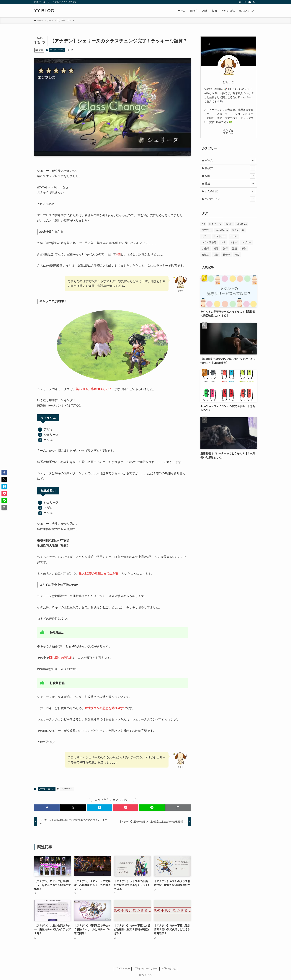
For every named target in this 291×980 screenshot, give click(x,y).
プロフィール (122, 968)
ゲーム (230, 161)
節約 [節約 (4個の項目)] (244, 249)
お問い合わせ (169, 968)
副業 (230, 176)
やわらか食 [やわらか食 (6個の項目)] (238, 230)
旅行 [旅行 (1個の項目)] (225, 249)
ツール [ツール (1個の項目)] (234, 236)
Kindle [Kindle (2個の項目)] (229, 224)
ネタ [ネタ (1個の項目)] (223, 242)
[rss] (245, 2)
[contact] (250, 2)
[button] (47, 808)
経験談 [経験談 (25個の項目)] (206, 255)
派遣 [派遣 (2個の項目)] (235, 249)
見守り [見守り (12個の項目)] (227, 255)
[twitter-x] (240, 2)
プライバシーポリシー (145, 968)
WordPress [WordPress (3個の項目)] (222, 230)
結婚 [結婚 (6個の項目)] (216, 255)
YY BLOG (44, 11)
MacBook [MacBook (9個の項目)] (242, 224)
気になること (230, 199)
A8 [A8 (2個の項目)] (203, 224)
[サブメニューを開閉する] (253, 161)
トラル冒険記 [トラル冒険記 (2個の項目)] (209, 242)
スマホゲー (67, 789)
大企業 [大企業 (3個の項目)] (206, 249)
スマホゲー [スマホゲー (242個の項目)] (220, 236)
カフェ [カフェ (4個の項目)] (206, 236)
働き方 (230, 168)
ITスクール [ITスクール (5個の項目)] (215, 224)
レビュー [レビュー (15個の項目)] (247, 242)
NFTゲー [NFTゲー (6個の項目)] (207, 230)
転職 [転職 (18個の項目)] (237, 255)
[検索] (254, 2)
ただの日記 (230, 191)
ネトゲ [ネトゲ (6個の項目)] (234, 242)
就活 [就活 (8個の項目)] (216, 249)
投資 (230, 184)
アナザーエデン (57, 50)
